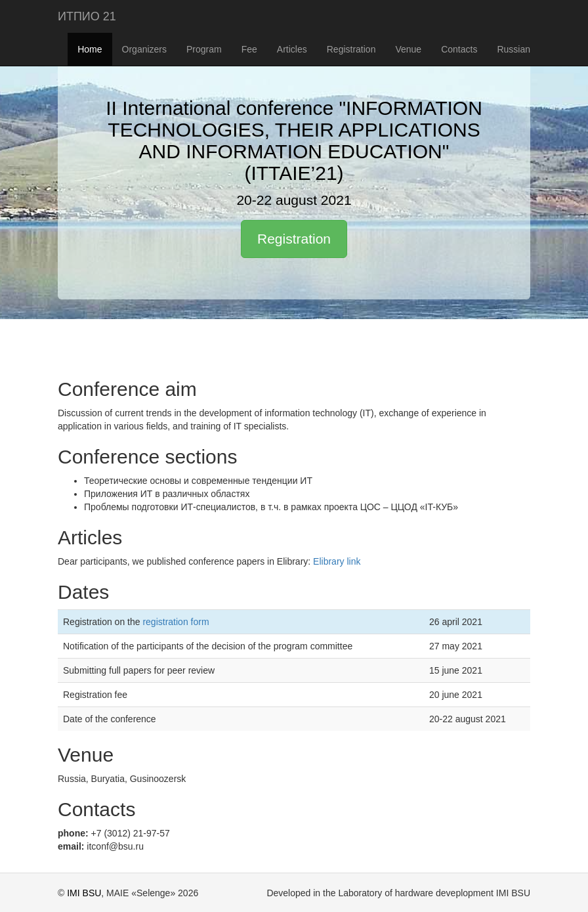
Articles (292, 49)
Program (204, 49)
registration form (176, 622)
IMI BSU (84, 893)
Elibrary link (337, 561)
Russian (514, 49)
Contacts (459, 49)
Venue (408, 49)
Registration (351, 49)
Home (90, 49)
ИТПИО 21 (87, 16)
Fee (249, 49)
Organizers (144, 49)
